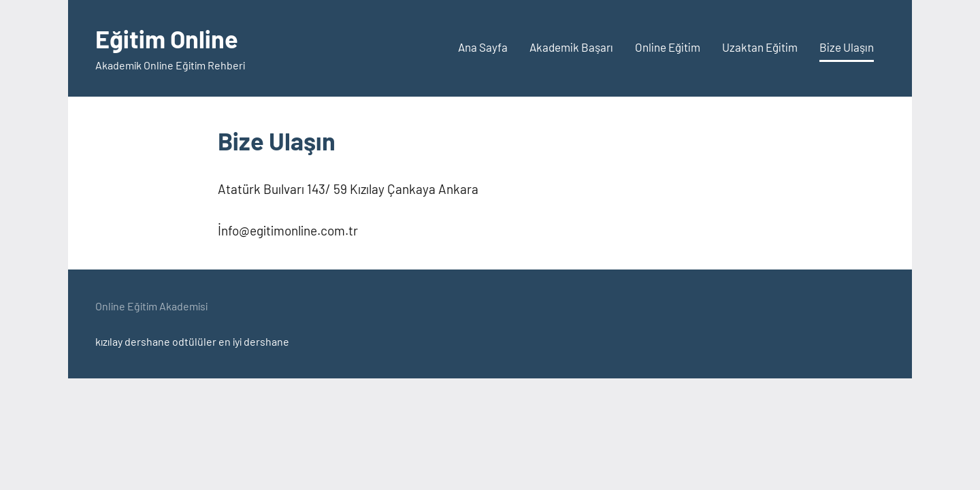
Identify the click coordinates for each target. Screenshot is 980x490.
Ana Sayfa (483, 47)
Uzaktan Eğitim (760, 47)
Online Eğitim (668, 47)
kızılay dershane (133, 341)
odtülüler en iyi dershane (231, 341)
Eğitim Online (167, 38)
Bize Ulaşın (847, 47)
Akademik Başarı (571, 47)
